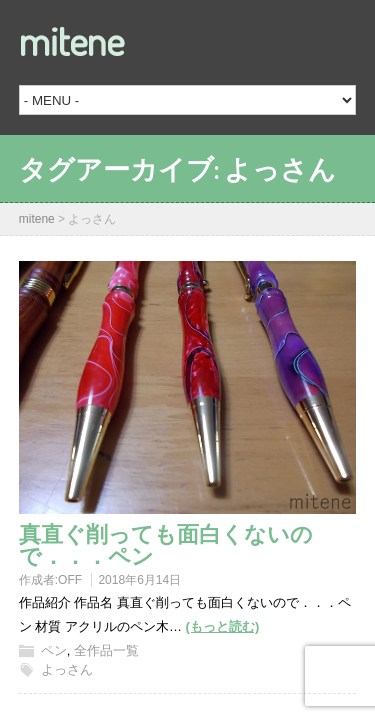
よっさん (67, 669)
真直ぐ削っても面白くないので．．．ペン (166, 544)
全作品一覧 (106, 650)
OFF (70, 580)
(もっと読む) (223, 626)
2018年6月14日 (139, 580)
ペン (54, 650)
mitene (71, 40)
